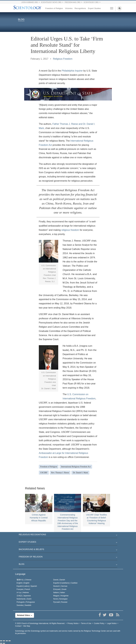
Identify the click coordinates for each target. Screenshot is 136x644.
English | (23, 583)
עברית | (23, 593)
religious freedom (70, 230)
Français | (23, 589)
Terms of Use (86, 623)
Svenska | (24, 605)
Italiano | (59, 593)
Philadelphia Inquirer (72, 71)
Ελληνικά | (60, 589)
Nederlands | (24, 599)
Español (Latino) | (27, 586)
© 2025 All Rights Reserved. (40, 623)
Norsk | (60, 599)
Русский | (60, 602)
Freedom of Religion (54, 8)
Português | (26, 602)
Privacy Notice (73, 623)
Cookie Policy (99, 623)
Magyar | (61, 596)
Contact (18, 626)
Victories (69, 8)
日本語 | (24, 596)
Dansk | (59, 580)
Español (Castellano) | (65, 583)
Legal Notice (112, 623)
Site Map (27, 626)
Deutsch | (60, 586)
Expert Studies (94, 8)
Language (20, 574)
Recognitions (80, 8)
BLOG (21, 20)
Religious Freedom (63, 59)
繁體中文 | (24, 580)
